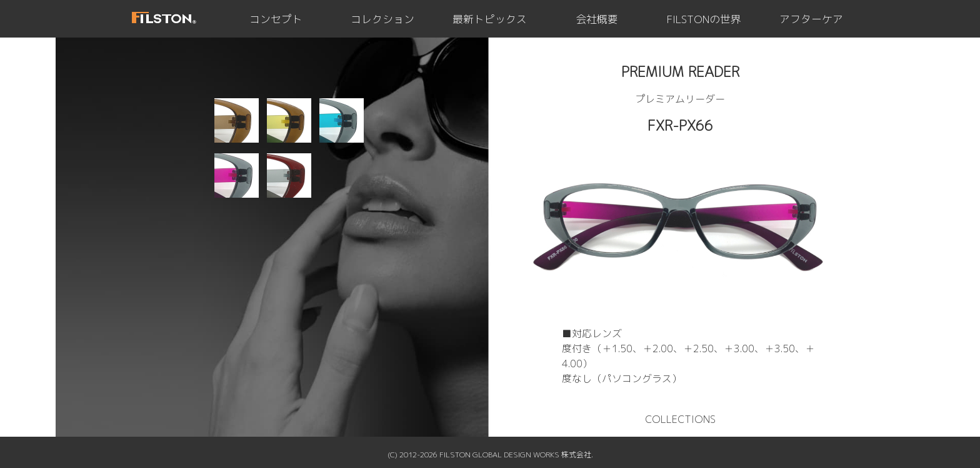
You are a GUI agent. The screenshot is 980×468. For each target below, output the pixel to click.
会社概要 (597, 19)
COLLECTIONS (680, 419)
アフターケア (811, 19)
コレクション (382, 19)
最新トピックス (490, 19)
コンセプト (276, 19)
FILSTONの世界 (704, 19)
